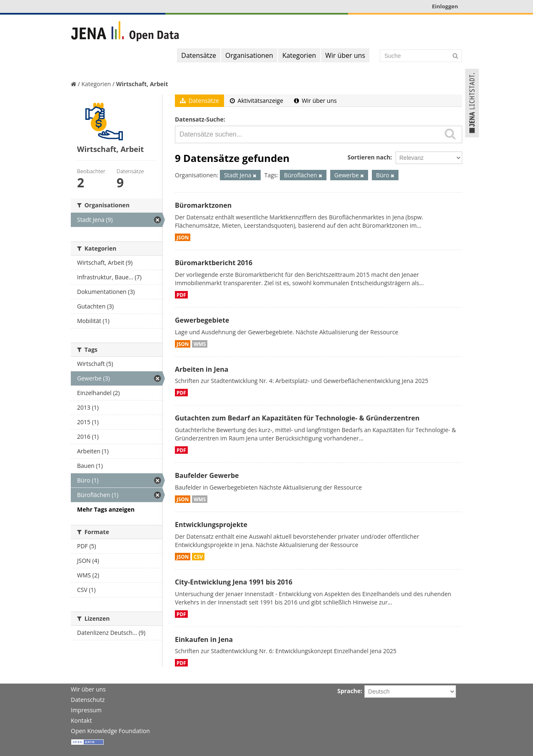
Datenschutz (88, 700)
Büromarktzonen (203, 205)
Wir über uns (345, 55)
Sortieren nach (369, 157)
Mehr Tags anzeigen (106, 509)
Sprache (349, 691)
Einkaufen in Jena (204, 639)
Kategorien (299, 55)
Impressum (86, 710)
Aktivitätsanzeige (257, 101)
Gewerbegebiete (202, 320)
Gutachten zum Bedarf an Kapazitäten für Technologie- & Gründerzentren (297, 418)
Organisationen (249, 55)
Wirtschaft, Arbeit (142, 84)
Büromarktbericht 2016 (214, 263)
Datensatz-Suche (199, 119)
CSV (198, 557)
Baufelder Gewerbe (207, 475)
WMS (200, 344)
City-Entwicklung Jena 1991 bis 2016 (234, 582)
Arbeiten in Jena (202, 369)
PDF (181, 295)
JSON (183, 237)
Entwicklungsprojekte (211, 525)
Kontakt (81, 720)
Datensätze (199, 55)
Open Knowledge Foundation (110, 731)
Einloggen (445, 6)
